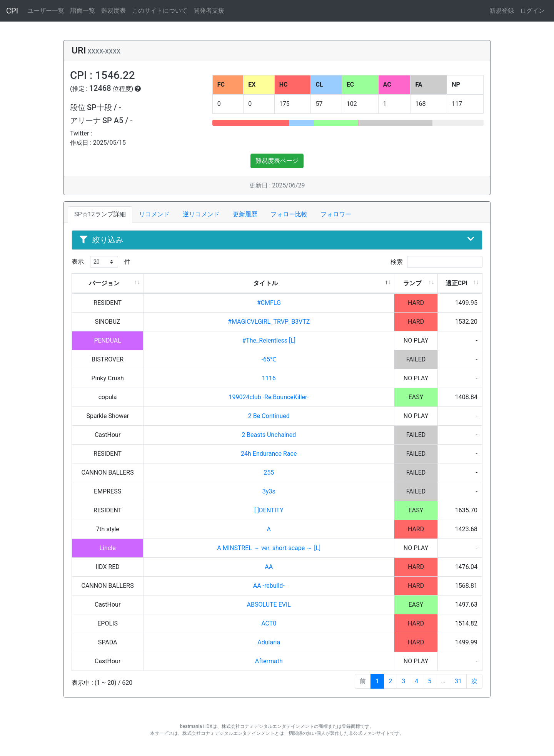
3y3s (269, 491)
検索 (436, 262)
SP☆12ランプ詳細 (100, 214)
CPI (12, 11)
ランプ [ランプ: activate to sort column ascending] (412, 283)
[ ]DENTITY (269, 510)
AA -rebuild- (269, 586)
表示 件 (101, 262)
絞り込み (277, 240)
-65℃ (269, 359)
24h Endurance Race (269, 454)
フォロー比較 (289, 214)
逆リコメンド (201, 214)
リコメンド (154, 214)
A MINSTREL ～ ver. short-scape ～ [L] (269, 548)
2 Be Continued (269, 416)
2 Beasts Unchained (269, 435)
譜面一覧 (83, 11)
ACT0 (269, 623)
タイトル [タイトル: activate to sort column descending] (265, 283)
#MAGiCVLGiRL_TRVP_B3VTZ (269, 322)
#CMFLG (269, 303)
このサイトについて (160, 11)
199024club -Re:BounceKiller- (269, 397)
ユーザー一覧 (46, 11)
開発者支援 (209, 11)
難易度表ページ (277, 161)
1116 (269, 378)
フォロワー (336, 214)
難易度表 (113, 11)
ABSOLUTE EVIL (269, 605)
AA (269, 567)
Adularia (269, 642)
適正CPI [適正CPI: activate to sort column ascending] (456, 283)
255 (269, 472)
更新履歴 (245, 214)
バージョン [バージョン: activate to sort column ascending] (104, 283)
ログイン (532, 11)
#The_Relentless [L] (269, 340)
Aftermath (269, 661)
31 (458, 681)
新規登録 (502, 11)
